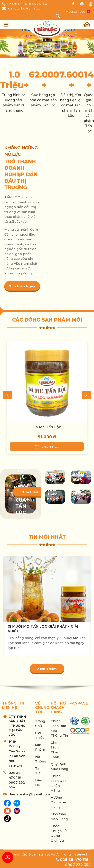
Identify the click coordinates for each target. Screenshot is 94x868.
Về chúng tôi (42, 708)
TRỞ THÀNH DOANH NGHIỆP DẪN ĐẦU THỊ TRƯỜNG (21, 174)
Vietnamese (76, 12)
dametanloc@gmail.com (26, 8)
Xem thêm (47, 669)
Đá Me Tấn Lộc (47, 427)
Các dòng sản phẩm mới (47, 320)
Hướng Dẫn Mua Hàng (58, 802)
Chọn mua (47, 446)
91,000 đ (47, 437)
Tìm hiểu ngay (22, 286)
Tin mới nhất (47, 537)
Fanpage (79, 703)
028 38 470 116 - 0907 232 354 (27, 4)
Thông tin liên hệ (13, 705)
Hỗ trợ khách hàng (58, 708)
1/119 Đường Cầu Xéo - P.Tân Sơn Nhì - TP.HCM (17, 754)
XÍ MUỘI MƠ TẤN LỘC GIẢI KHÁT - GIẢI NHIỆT (43, 629)
